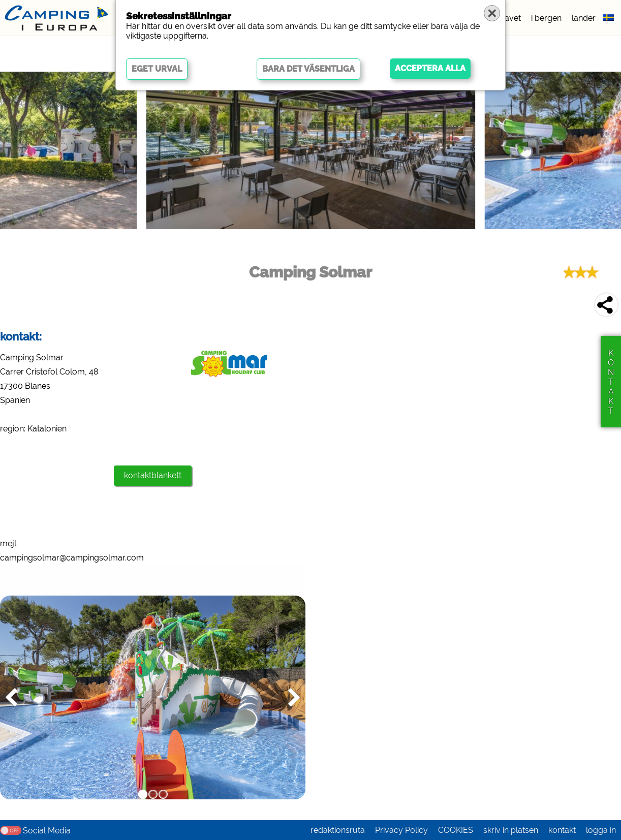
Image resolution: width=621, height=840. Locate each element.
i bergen (546, 18)
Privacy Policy (401, 830)
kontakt (562, 830)
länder (584, 18)
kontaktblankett (153, 475)
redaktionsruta (338, 830)
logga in (601, 830)
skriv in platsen (511, 830)
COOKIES (456, 830)
